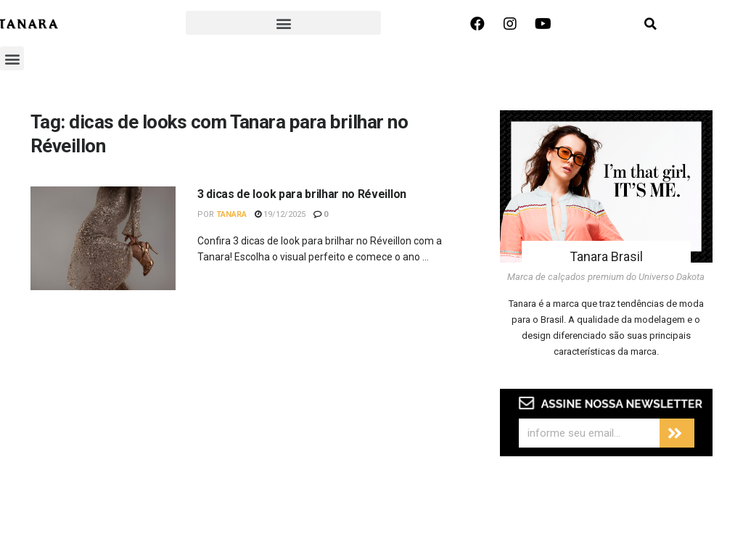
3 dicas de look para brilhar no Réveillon (302, 194)
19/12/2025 (280, 214)
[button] (283, 23)
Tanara (231, 214)
